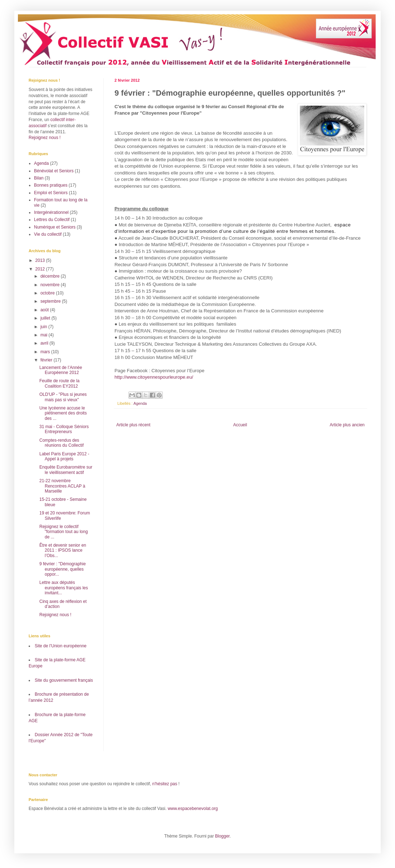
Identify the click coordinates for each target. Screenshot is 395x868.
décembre (51, 276)
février (47, 360)
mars (46, 352)
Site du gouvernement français (64, 680)
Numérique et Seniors (55, 227)
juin (44, 327)
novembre (51, 285)
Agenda (140, 403)
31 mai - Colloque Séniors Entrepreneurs (64, 429)
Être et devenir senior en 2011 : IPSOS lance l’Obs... (63, 550)
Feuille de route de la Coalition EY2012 (59, 383)
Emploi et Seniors (51, 193)
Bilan (39, 178)
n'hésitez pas (165, 784)
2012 (41, 269)
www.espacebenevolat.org (193, 809)
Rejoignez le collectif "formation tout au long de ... (64, 532)
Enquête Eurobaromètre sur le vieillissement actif (66, 470)
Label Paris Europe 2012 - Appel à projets (64, 456)
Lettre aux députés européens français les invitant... (64, 588)
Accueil (240, 425)
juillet (46, 318)
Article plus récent (133, 425)
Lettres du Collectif (52, 220)
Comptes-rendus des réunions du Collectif (62, 443)
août (45, 310)
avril (45, 343)
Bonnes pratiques (51, 185)
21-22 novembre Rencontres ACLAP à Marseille (62, 486)
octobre (48, 293)
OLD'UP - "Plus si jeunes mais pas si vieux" (63, 397)
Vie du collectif (48, 234)
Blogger (222, 836)
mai (45, 335)
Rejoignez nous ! (45, 138)
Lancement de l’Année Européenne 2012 (61, 370)
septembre (51, 301)
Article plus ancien (347, 425)
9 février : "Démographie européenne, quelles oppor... (63, 569)
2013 (41, 260)
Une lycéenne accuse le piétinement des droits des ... (63, 413)
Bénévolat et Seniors (54, 171)
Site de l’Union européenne (61, 646)
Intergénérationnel (51, 212)
